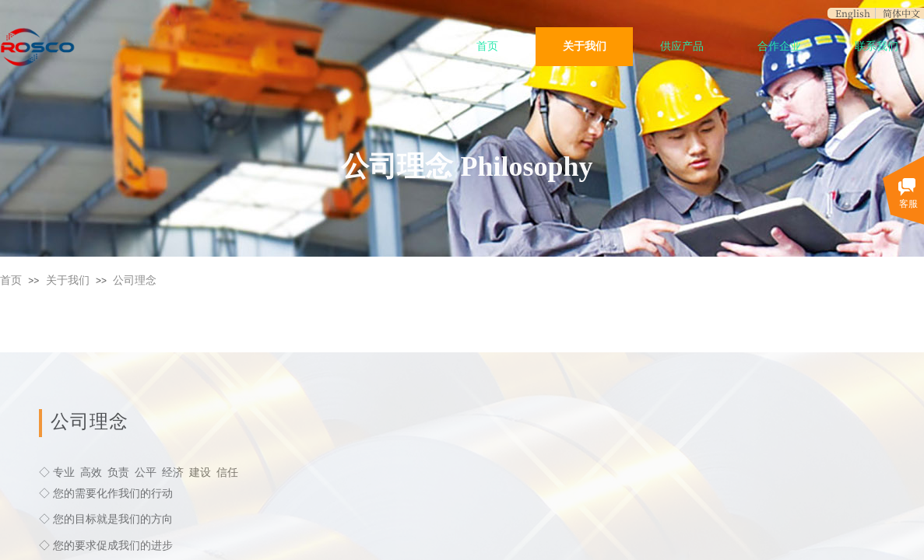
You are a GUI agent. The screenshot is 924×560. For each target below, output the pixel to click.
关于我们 (585, 46)
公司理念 (135, 280)
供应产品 (682, 46)
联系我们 (877, 46)
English (853, 13)
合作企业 (779, 46)
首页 (487, 46)
